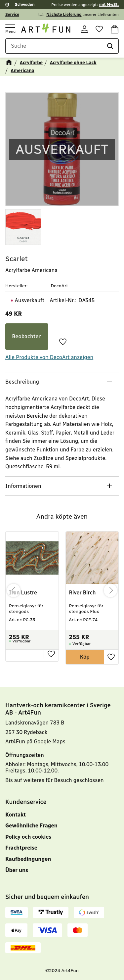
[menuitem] (62, 877)
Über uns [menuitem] (17, 870)
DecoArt (59, 286)
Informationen (24, 486)
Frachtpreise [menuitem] (21, 848)
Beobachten (27, 336)
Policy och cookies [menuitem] (28, 837)
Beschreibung (23, 382)
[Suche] (110, 46)
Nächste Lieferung (64, 15)
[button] (10, 28)
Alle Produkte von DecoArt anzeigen (49, 357)
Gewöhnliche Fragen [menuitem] (31, 826)
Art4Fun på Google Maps (35, 742)
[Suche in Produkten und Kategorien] (62, 46)
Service (12, 15)
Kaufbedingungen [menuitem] (28, 859)
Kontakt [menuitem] (16, 815)
